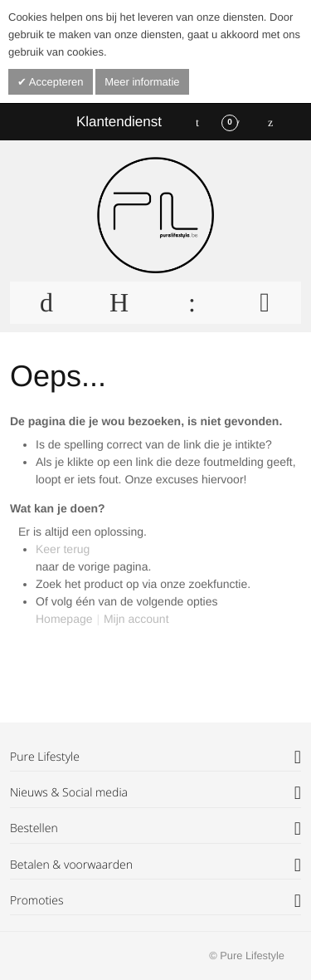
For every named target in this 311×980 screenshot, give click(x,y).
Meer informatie (142, 82)
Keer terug (63, 549)
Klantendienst (119, 122)
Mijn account (136, 619)
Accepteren (55, 82)
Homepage (64, 619)
